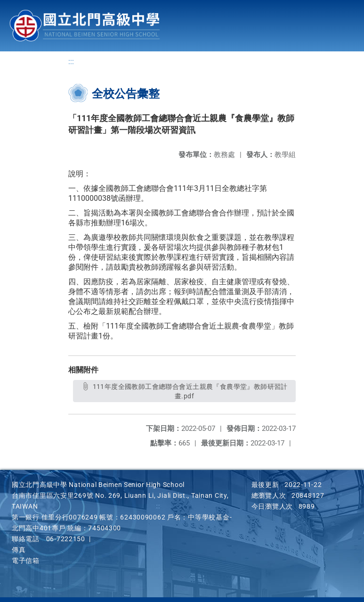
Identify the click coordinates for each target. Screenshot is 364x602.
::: (71, 62)
